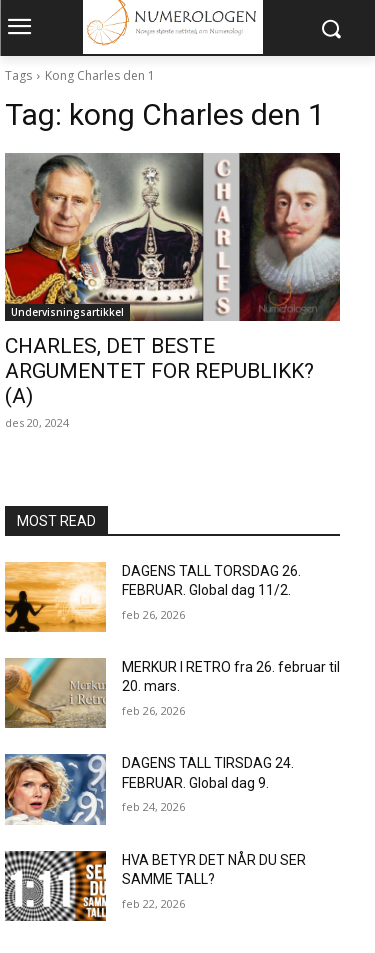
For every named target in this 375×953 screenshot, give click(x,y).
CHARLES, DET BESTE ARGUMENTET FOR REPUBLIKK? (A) (159, 371)
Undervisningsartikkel (67, 312)
